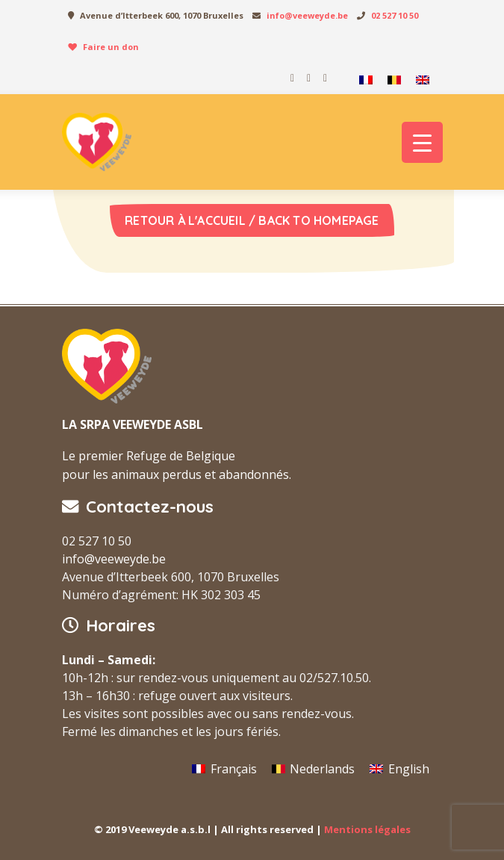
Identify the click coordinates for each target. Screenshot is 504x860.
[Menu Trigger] (422, 142)
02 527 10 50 (395, 15)
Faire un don (111, 47)
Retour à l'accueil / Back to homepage (252, 220)
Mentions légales (367, 829)
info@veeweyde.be (307, 15)
